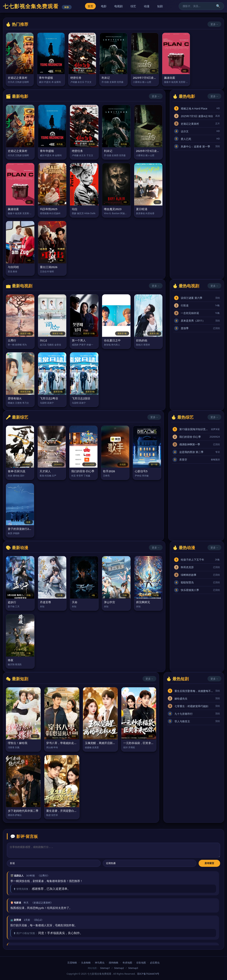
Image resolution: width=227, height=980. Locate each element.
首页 (90, 6)
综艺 (133, 6)
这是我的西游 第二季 (191, 452)
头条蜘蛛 (86, 963)
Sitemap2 (119, 968)
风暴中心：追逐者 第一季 (195, 146)
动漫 (147, 6)
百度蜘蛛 (72, 963)
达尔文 (185, 131)
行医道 (185, 305)
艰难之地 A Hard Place (194, 108)
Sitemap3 (133, 968)
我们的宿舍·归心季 (190, 437)
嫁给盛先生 (181, 699)
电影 (104, 6)
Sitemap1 (105, 968)
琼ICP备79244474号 (148, 974)
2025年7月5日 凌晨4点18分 (197, 116)
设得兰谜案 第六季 (192, 298)
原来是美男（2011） (193, 321)
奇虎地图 (127, 963)
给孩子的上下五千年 (192, 560)
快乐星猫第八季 (190, 590)
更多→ (214, 24)
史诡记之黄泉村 (190, 124)
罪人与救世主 (182, 721)
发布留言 (209, 863)
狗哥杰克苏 (187, 567)
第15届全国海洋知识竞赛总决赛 (194, 429)
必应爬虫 (155, 963)
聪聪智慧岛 (187, 582)
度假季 (185, 328)
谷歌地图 (141, 963)
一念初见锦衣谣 (190, 313)
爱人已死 (186, 139)
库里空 (183, 460)
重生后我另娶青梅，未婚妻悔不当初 (194, 691)
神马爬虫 (100, 963)
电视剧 (119, 6)
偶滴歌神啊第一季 (190, 444)
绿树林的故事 (189, 575)
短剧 (160, 6)
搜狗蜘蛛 (114, 963)
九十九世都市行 (184, 714)
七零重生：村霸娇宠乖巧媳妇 (191, 706)
